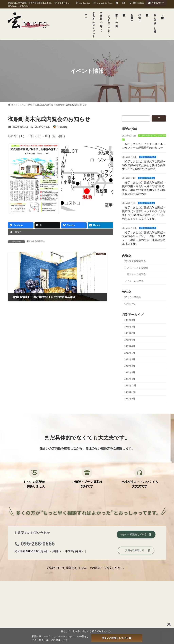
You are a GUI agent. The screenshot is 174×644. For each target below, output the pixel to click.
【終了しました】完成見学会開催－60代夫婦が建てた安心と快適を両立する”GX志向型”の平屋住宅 (144, 165)
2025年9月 (130, 320)
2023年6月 (130, 372)
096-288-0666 (38, 544)
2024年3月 (130, 366)
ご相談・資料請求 (78, 585)
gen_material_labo (103, 3)
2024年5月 (130, 359)
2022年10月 (130, 392)
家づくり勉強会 (133, 297)
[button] (136, 534)
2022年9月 (130, 399)
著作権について (52, 585)
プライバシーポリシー (24, 585)
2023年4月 (130, 379)
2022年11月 (130, 386)
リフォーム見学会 (136, 274)
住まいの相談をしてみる (117, 638)
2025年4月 (130, 346)
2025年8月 (130, 326)
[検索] (159, 118)
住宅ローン (130, 304)
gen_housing (83, 3)
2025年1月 (130, 353)
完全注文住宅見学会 (36, 241)
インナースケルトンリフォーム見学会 (94, 605)
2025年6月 (130, 340)
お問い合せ (156, 3)
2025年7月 (130, 333)
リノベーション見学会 (136, 268)
